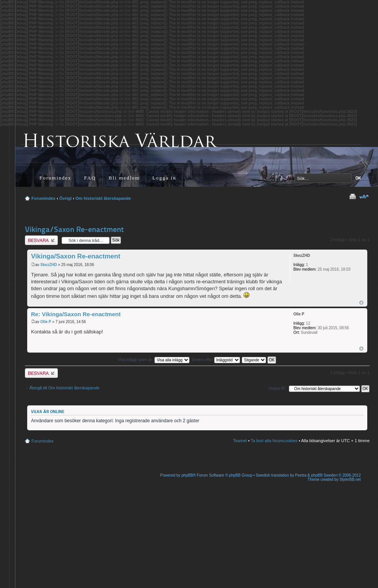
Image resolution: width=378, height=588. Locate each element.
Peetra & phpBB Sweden (317, 475)
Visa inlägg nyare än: (154, 360)
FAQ (90, 178)
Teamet (240, 441)
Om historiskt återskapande (103, 198)
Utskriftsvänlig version (352, 197)
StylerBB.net (350, 479)
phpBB (187, 475)
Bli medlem (124, 178)
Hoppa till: (277, 388)
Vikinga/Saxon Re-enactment (74, 229)
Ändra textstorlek (364, 197)
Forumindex (56, 178)
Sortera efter (216, 360)
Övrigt (65, 198)
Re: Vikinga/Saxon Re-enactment (76, 314)
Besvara (41, 240)
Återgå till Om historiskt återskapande (65, 388)
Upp (361, 303)
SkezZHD (48, 265)
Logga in (164, 178)
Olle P (46, 322)
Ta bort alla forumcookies (274, 441)
